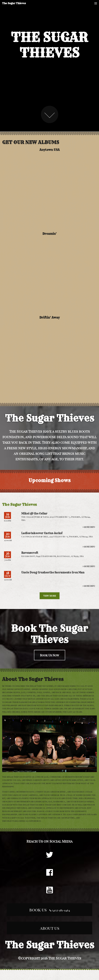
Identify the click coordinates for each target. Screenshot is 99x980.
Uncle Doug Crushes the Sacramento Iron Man (53, 572)
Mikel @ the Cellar (34, 514)
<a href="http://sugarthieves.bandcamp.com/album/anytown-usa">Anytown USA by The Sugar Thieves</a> (49, 192)
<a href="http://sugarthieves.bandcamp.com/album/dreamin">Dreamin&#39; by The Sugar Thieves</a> (50, 276)
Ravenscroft (30, 553)
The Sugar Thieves (14, 3)
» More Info (89, 527)
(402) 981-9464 (60, 910)
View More (50, 596)
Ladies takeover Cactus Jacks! (42, 533)
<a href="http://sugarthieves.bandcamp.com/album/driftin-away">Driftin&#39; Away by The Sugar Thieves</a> (50, 360)
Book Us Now (50, 655)
